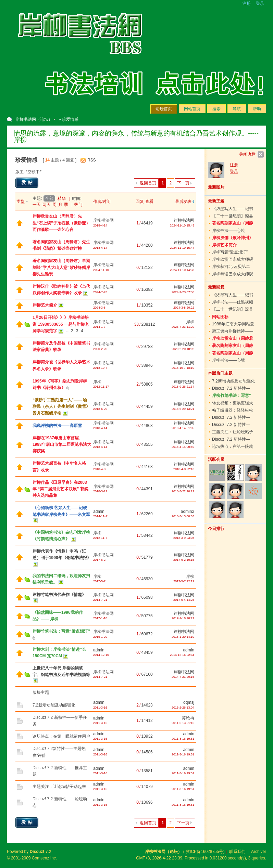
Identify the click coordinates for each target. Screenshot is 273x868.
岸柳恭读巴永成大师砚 (233, 274)
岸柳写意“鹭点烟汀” (230, 252)
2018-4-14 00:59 (183, 447)
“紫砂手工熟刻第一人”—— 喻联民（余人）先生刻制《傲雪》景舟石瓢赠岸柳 (61, 406)
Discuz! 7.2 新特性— (231, 388)
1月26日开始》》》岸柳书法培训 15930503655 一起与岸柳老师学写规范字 (61, 324)
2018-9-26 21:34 (183, 387)
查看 (149, 202)
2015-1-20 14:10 (183, 637)
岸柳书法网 (103, 220)
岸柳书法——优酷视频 (233, 302)
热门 (78, 205)
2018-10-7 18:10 (183, 368)
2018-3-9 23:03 (184, 538)
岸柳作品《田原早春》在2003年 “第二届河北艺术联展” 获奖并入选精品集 (60, 489)
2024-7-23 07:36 (183, 292)
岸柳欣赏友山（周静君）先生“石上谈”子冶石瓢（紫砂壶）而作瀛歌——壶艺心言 (61, 223)
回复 (140, 202)
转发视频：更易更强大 (233, 403)
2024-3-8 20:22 (184, 308)
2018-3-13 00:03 (183, 516)
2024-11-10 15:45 (182, 225)
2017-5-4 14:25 (184, 600)
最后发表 (183, 202)
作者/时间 (102, 202)
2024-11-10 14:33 (182, 270)
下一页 (183, 183)
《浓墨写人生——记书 (233, 209)
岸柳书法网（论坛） (34, 119)
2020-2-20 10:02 (183, 349)
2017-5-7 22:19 (184, 581)
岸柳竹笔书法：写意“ (232, 396)
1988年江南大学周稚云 (233, 324)
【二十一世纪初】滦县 (233, 216)
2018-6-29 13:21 (183, 409)
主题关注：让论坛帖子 (233, 432)
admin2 (188, 511)
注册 (247, 3)
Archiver (259, 852)
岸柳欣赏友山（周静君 (233, 338)
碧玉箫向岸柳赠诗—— (233, 331)
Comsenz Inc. (44, 858)
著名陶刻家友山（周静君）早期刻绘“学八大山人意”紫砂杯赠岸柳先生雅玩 (61, 267)
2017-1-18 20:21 (183, 618)
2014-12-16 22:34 (182, 655)
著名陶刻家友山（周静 (233, 223)
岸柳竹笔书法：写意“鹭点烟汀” (61, 631)
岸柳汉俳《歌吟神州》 (233, 238)
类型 (21, 202)
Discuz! (37, 852)
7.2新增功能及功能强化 (54, 705)
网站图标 (220, 317)
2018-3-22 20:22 (183, 491)
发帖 (28, 182)
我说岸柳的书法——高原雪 (57, 426)
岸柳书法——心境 (228, 231)
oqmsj (189, 702)
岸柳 (190, 322)
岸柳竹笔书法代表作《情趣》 (59, 595)
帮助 (257, 109)
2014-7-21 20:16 (183, 677)
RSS (92, 160)
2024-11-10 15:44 (182, 248)
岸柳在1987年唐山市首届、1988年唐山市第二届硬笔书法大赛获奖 (62, 444)
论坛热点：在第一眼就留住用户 (61, 736)
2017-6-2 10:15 (184, 560)
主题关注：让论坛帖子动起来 (59, 787)
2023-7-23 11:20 (183, 327)
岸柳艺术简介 (45, 305)
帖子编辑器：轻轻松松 (233, 410)
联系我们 (237, 852)
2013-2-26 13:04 (183, 708)
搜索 (216, 109)
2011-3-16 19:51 (183, 739)
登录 (260, 3)
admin (99, 511)
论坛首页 (164, 109)
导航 (237, 109)
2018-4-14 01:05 (183, 428)
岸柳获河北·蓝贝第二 (231, 267)
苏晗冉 (188, 718)
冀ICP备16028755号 (204, 852)
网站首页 (192, 109)
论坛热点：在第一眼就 (233, 446)
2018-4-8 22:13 (184, 469)
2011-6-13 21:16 (183, 723)
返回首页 (148, 183)
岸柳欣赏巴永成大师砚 (233, 259)
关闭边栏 (247, 154)
